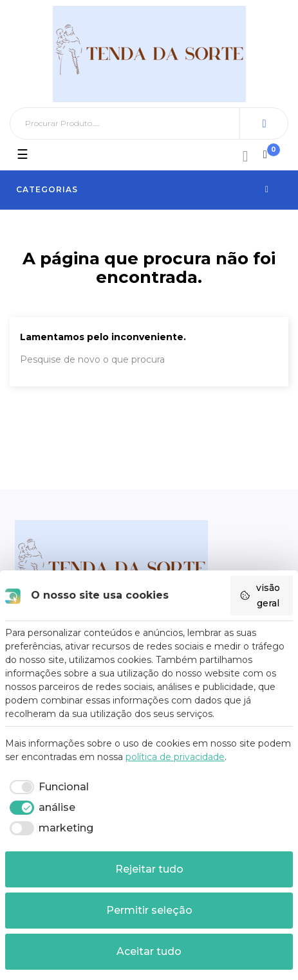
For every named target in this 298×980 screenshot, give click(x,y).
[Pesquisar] (149, 123)
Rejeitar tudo (149, 869)
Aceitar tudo (149, 951)
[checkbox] (47, 787)
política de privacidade (175, 757)
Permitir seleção (149, 910)
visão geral (260, 595)
